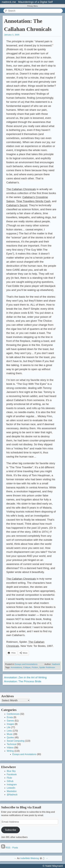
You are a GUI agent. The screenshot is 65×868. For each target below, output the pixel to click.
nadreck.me (9, 2)
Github (10, 781)
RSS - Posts (10, 848)
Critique (27, 667)
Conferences (13, 714)
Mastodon (12, 791)
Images (10, 724)
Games (10, 721)
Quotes (10, 737)
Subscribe (11, 830)
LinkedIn (11, 788)
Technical (11, 744)
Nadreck (56, 664)
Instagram (12, 785)
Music (10, 734)
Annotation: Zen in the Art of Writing (25, 677)
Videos (10, 748)
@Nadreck (12, 795)
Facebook (12, 774)
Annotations (16, 667)
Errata (10, 717)
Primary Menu (33, 6)
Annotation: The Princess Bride (23, 681)
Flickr (9, 778)
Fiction (35, 667)
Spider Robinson (47, 667)
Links (9, 731)
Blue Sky (11, 771)
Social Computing (16, 741)
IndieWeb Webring (30, 858)
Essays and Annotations (26, 664)
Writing (10, 751)
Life (9, 727)
